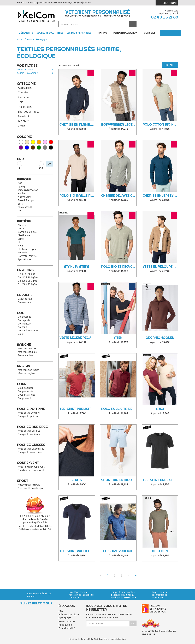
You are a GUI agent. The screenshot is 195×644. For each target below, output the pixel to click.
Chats (77, 480)
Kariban (22, 193)
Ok (133, 623)
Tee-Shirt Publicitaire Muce (160, 480)
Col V (21, 334)
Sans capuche (25, 302)
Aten (118, 338)
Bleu (27, 148)
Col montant (25, 324)
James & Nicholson (28, 190)
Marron (33, 148)
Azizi (160, 409)
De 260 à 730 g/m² (28, 284)
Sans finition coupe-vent (31, 470)
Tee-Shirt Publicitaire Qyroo (77, 551)
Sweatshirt (24, 116)
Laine (21, 239)
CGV (61, 611)
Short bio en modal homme (119, 480)
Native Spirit (25, 197)
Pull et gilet (25, 107)
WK (20, 211)
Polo (21, 102)
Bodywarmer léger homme (119, 124)
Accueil (21, 39)
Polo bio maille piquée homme (77, 196)
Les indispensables (79, 33)
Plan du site (65, 618)
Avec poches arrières (29, 431)
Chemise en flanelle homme (77, 124)
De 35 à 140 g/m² (27, 274)
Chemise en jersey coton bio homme (160, 196)
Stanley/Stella (25, 207)
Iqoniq (21, 187)
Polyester (23, 253)
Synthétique (25, 259)
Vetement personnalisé (98, 12)
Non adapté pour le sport (31, 488)
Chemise (23, 92)
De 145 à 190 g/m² (28, 277)
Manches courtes (27, 348)
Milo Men (160, 551)
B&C (20, 183)
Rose (45, 142)
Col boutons (24, 317)
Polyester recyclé (27, 256)
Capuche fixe (25, 299)
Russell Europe (26, 200)
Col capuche (24, 320)
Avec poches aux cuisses (31, 449)
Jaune (33, 142)
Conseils (151, 33)
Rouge (51, 142)
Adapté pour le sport (29, 485)
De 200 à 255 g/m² (28, 281)
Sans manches (25, 355)
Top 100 (104, 33)
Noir (51, 148)
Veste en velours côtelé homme (160, 267)
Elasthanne (24, 235)
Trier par (170, 65)
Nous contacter (168, 3)
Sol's (20, 204)
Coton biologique (27, 232)
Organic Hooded (160, 338)
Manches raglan (26, 373)
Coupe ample (25, 398)
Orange (39, 142)
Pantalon (23, 97)
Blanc (21, 142)
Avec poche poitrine (29, 413)
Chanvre (22, 225)
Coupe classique (27, 395)
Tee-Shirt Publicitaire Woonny (119, 551)
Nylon (21, 246)
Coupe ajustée (26, 388)
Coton (21, 229)
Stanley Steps (77, 267)
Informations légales (70, 615)
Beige (27, 142)
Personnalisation (127, 33)
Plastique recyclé (27, 249)
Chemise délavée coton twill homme (119, 196)
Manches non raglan (29, 370)
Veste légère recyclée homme (77, 338)
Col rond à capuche (28, 330)
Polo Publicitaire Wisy (119, 409)
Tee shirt (23, 121)
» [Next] (136, 575)
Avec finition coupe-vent (31, 467)
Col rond (22, 327)
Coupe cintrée (26, 391)
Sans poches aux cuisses (31, 452)
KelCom (82, 639)
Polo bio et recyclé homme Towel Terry (119, 267)
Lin (19, 242)
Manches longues (27, 352)
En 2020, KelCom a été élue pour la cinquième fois (35, 519)
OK (50, 164)
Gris (45, 148)
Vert (39, 148)
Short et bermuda (29, 112)
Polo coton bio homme (160, 124)
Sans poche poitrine (28, 416)
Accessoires (25, 88)
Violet (21, 148)
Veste (21, 126)
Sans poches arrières (29, 434)
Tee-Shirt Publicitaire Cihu (77, 409)
